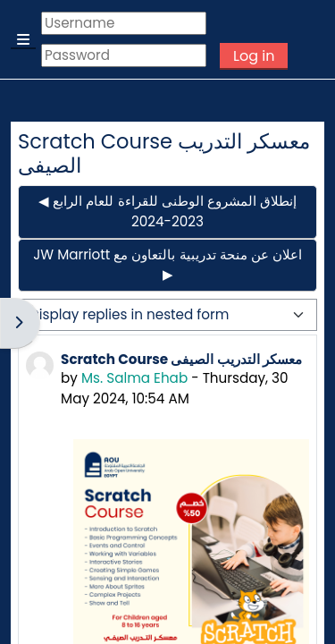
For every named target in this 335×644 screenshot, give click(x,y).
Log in (254, 56)
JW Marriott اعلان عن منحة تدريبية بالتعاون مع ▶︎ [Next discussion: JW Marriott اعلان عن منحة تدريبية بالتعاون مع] (167, 265)
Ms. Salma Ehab (134, 378)
